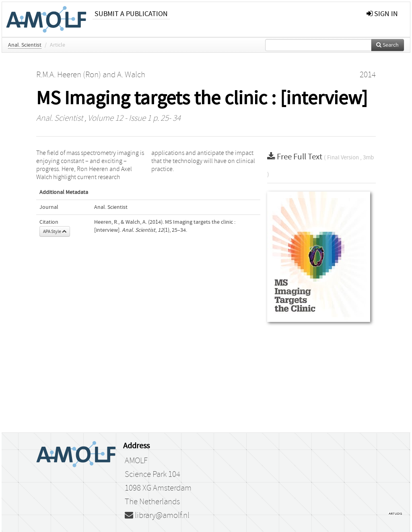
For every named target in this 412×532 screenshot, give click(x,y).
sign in (382, 14)
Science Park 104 (152, 474)
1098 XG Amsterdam (158, 488)
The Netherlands (152, 502)
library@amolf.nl (157, 516)
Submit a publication (131, 14)
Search (387, 45)
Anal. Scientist (25, 45)
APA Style (55, 231)
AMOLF (136, 461)
